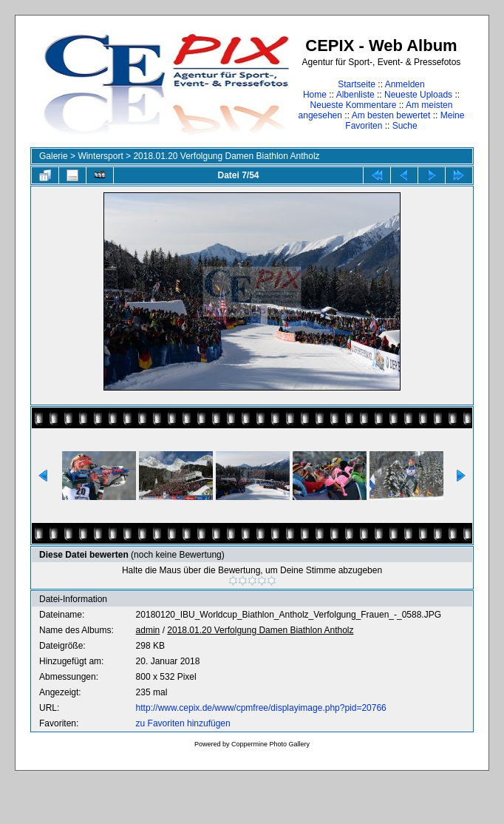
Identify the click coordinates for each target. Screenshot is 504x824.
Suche (405, 126)
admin (148, 630)
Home (315, 95)
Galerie (54, 156)
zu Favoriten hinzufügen (183, 723)
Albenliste (355, 95)
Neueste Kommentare (354, 105)
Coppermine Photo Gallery (270, 744)
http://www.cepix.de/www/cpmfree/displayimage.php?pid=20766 (261, 708)
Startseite (357, 84)
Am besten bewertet (391, 115)
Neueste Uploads (418, 95)
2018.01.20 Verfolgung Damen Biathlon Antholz (226, 156)
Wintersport (100, 156)
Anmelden (405, 84)
